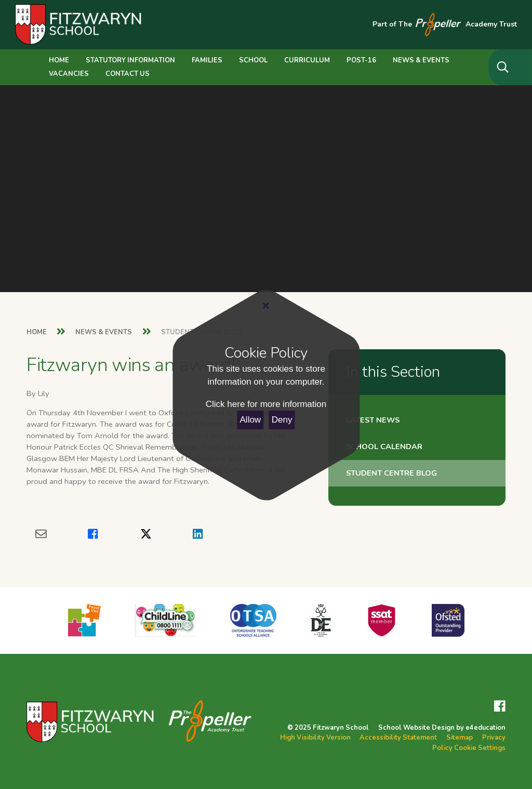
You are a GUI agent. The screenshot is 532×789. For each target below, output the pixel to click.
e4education (486, 728)
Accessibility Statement (398, 738)
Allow (251, 420)
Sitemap (460, 738)
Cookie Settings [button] (480, 748)
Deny (282, 420)
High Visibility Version (315, 738)
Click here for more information (266, 404)
